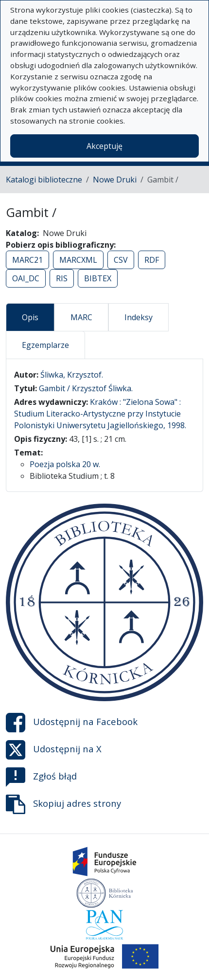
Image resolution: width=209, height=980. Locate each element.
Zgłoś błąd (41, 777)
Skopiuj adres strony (63, 804)
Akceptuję (104, 146)
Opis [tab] (30, 317)
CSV (121, 260)
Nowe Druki (115, 180)
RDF (152, 260)
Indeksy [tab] (139, 317)
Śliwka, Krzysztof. (72, 375)
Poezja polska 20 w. (65, 464)
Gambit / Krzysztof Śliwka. (86, 388)
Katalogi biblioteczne (44, 180)
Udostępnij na (72, 723)
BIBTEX (98, 278)
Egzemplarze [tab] (45, 345)
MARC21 (27, 260)
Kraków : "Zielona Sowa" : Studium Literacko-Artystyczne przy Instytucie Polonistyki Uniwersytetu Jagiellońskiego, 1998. (100, 414)
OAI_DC (26, 278)
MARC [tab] (81, 317)
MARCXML (78, 260)
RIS (62, 278)
